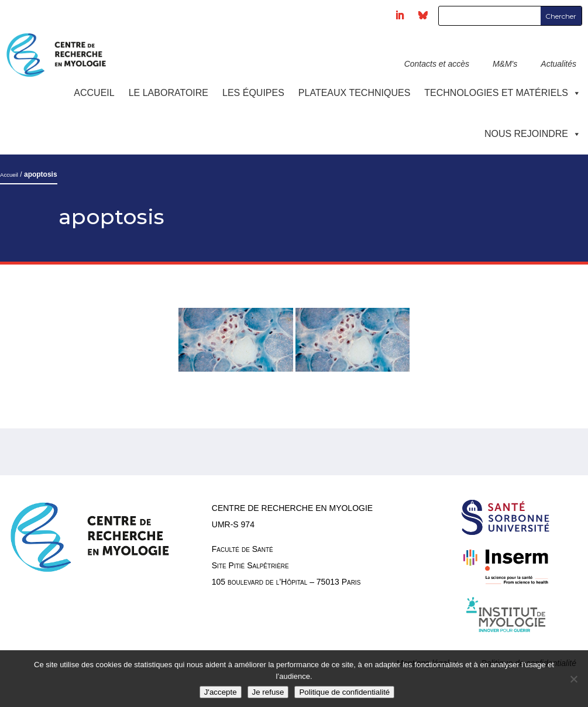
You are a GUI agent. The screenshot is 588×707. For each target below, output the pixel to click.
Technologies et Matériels (503, 93)
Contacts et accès (437, 64)
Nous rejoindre (533, 134)
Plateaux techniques (354, 93)
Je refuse (268, 692)
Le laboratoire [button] (169, 93)
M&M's (505, 64)
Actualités (558, 64)
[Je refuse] (573, 679)
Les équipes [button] (253, 93)
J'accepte (221, 692)
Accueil (94, 93)
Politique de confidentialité (344, 692)
